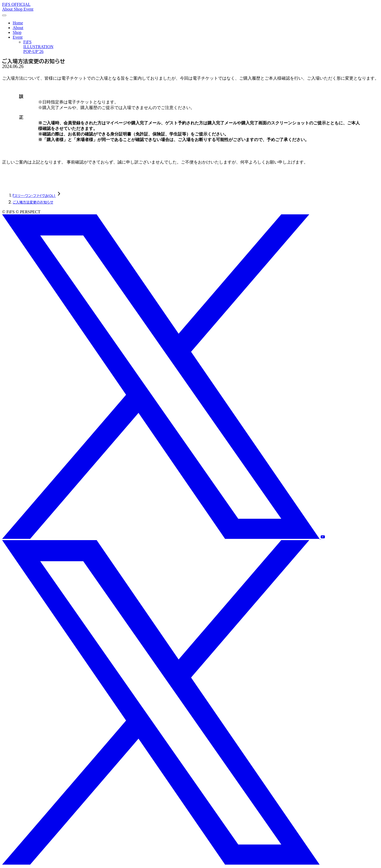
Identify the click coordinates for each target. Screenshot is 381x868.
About (8, 9)
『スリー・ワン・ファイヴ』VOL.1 (34, 196)
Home (18, 23)
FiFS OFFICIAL (16, 4)
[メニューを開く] (4, 15)
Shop (19, 9)
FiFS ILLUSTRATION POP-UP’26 (38, 47)
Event (28, 9)
